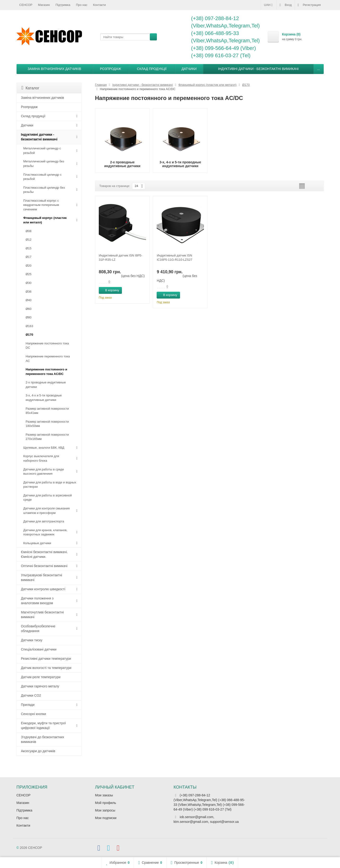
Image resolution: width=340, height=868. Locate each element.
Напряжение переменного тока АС (48, 359)
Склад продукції (152, 69)
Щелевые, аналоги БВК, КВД (44, 448)
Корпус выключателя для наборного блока (41, 458)
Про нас (82, 5)
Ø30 (29, 283)
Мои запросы (105, 810)
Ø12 (29, 240)
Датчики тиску (32, 640)
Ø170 (30, 335)
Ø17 (29, 257)
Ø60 (29, 309)
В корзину (110, 290)
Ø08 (29, 231)
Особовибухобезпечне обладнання (38, 629)
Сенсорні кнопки (34, 714)
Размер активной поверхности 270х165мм (47, 437)
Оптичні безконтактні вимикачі (44, 566)
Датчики (189, 69)
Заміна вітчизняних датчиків (54, 69)
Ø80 (29, 317)
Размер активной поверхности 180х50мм (47, 424)
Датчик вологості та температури (46, 668)
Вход (286, 5)
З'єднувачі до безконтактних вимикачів (43, 739)
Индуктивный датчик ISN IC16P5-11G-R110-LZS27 (174, 258)
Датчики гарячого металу (40, 686)
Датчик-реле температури (41, 677)
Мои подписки (106, 818)
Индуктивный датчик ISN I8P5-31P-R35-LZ (121, 258)
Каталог (30, 88)
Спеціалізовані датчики (39, 649)
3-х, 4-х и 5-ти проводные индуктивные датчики (44, 398)
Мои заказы (104, 795)
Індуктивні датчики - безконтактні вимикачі (258, 69)
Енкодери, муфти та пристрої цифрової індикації (43, 725)
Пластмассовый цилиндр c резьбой (43, 177)
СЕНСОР (26, 5)
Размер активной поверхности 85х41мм (47, 411)
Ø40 (29, 300)
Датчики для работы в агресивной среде (48, 498)
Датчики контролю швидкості (43, 589)
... (318, 69)
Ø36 (29, 292)
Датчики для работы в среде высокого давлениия (44, 472)
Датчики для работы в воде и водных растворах (50, 485)
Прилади (28, 705)
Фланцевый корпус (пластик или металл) (45, 220)
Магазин (44, 5)
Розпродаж (111, 69)
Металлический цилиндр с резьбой (42, 151)
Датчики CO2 (31, 695)
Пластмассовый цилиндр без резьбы (44, 190)
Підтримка (63, 5)
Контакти (99, 5)
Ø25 (29, 274)
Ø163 (30, 326)
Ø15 (29, 248)
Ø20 (29, 266)
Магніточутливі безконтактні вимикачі (42, 615)
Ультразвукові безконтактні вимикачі (42, 577)
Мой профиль (105, 803)
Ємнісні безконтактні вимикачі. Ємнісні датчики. (44, 554)
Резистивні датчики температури (46, 659)
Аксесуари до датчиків (38, 751)
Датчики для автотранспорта (44, 521)
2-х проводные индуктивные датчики (46, 385)
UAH (269, 5)
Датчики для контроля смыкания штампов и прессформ (47, 511)
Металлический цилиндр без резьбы (44, 164)
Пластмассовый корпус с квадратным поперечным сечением (41, 205)
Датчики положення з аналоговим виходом (37, 601)
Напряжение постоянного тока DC (47, 346)
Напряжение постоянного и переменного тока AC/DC (47, 372)
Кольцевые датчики (37, 543)
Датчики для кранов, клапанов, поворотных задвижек (45, 532)
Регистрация (309, 5)
